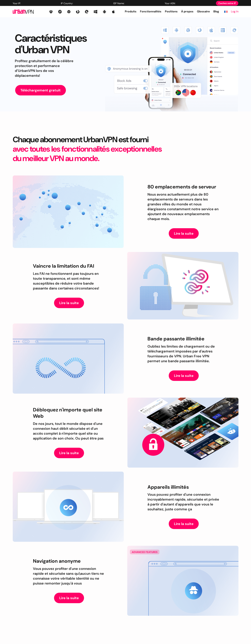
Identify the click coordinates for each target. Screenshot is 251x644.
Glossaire (203, 11)
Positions (171, 11)
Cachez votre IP (227, 3)
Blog (216, 11)
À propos (187, 11)
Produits (131, 11)
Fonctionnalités (151, 11)
